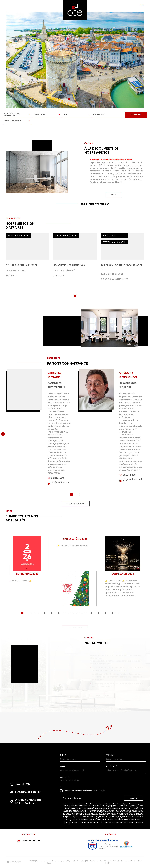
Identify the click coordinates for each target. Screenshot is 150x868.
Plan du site (91, 855)
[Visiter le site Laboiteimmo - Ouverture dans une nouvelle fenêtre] (14, 856)
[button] (69, 99)
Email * (63, 760)
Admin (114, 855)
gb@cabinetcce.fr (132, 479)
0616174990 (57, 476)
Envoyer (134, 792)
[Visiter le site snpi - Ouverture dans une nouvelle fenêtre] (103, 838)
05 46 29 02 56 (23, 778)
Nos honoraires (79, 855)
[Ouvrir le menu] (142, 6)
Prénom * (110, 749)
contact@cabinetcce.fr (28, 786)
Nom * (63, 749)
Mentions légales (104, 855)
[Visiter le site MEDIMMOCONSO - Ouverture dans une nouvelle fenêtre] (126, 838)
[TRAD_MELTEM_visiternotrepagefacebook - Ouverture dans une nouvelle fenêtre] (3, 434)
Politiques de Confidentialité (103, 816)
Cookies (108, 857)
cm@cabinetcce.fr (60, 482)
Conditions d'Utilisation (127, 816)
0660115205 (129, 473)
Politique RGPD (137, 855)
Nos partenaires (124, 855)
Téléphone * (111, 760)
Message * (65, 771)
